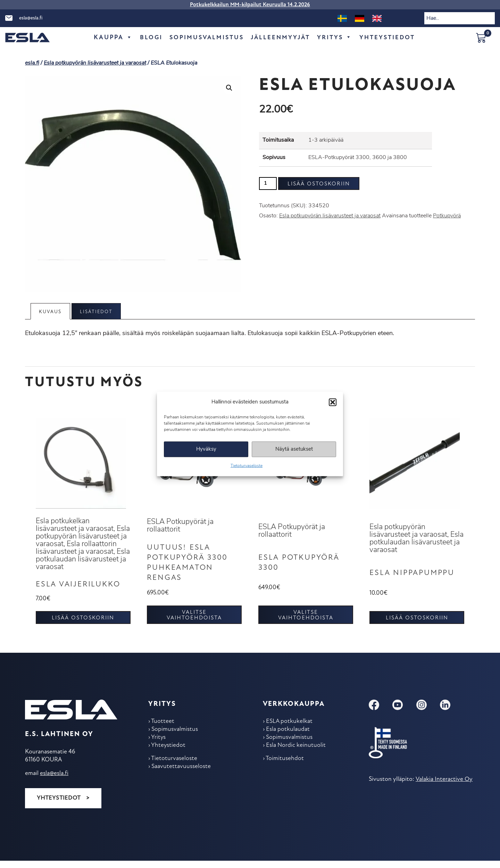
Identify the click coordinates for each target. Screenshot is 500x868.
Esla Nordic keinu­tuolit (297, 755)
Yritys (336, 38)
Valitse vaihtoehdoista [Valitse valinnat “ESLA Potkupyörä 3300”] (306, 623)
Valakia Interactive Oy (444, 787)
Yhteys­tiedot (390, 38)
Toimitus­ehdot (285, 768)
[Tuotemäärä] (268, 183)
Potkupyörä (447, 216)
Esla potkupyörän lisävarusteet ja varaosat (95, 63)
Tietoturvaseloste (247, 466)
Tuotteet (163, 730)
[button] (333, 402)
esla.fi (32, 63)
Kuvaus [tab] (51, 312)
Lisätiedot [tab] (98, 312)
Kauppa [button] (110, 38)
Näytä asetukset (294, 449)
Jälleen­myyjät (281, 38)
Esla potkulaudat (288, 738)
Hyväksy (206, 449)
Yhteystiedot (59, 806)
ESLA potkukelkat (290, 730)
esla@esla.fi (31, 18)
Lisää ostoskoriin (319, 184)
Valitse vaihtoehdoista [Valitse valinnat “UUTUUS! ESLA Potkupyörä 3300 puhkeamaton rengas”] (194, 623)
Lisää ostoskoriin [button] (83, 626)
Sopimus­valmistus (205, 38)
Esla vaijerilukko (80, 592)
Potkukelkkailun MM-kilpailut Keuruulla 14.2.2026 (250, 5)
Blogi (148, 38)
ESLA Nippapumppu (414, 577)
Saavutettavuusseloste (181, 777)
